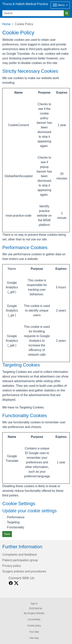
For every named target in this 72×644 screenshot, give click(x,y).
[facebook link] (11, 583)
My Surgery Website (34, 613)
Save (7, 534)
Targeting (13, 522)
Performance (16, 517)
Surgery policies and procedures (24, 571)
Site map (34, 638)
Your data (34, 632)
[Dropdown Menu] (60, 5)
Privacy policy (12, 566)
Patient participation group (20, 560)
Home (6, 24)
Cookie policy (34, 626)
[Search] (33, 13)
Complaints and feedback (20, 554)
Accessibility (34, 619)
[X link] (16, 583)
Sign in (34, 604)
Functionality (16, 527)
